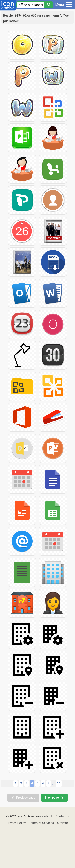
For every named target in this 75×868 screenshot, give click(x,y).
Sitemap (63, 823)
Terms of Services (41, 823)
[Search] (49, 5)
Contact (61, 816)
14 (59, 783)
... (53, 784)
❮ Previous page (23, 798)
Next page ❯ (54, 798)
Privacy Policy (16, 823)
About (48, 816)
